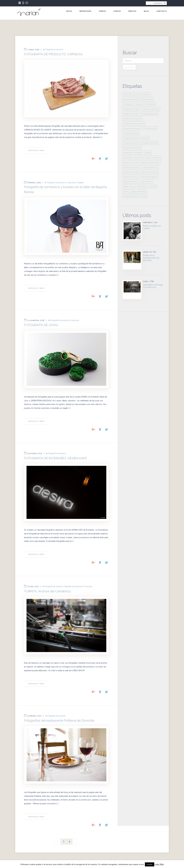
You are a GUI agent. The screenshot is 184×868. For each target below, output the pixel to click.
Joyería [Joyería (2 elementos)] (157, 157)
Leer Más (159, 864)
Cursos (117, 11)
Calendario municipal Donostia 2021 (153, 286)
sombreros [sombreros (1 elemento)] (142, 186)
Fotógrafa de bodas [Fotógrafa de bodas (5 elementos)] (131, 133)
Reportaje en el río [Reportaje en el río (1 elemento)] (131, 177)
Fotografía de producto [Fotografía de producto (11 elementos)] (132, 119)
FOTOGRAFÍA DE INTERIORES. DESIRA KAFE (55, 445)
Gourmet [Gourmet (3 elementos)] (139, 157)
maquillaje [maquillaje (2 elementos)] (143, 162)
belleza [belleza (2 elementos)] (147, 94)
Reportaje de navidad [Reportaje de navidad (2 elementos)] (149, 172)
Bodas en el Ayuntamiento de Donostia (151, 258)
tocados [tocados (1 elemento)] (153, 186)
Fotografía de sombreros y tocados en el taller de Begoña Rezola (65, 185)
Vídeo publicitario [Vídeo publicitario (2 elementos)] (130, 196)
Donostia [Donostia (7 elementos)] (139, 104)
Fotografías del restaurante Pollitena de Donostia (59, 698)
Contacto (162, 11)
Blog (146, 11)
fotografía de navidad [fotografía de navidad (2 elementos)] (149, 114)
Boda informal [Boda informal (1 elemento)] (147, 99)
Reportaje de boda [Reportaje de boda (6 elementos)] (131, 172)
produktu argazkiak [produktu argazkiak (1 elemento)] (131, 167)
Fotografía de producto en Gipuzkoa (61, 178)
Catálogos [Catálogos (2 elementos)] (128, 104)
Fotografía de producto (54, 50)
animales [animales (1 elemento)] (137, 94)
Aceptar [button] (150, 864)
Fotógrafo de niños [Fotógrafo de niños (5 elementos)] (150, 143)
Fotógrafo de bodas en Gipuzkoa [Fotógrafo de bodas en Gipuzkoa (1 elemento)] (136, 138)
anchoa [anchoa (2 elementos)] (127, 94)
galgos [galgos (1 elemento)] (148, 153)
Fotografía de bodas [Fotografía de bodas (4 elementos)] (131, 109)
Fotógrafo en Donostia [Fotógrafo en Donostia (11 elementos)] (132, 148)
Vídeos (102, 11)
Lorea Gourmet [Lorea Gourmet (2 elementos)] (130, 162)
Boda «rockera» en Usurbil (152, 227)
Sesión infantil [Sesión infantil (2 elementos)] (129, 186)
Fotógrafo (80, 178)
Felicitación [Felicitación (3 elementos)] (150, 104)
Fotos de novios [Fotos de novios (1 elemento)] (150, 128)
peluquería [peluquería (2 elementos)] (155, 162)
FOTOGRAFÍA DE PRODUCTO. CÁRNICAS (53, 54)
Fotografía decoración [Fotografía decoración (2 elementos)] (151, 109)
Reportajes (86, 11)
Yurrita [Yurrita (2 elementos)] (143, 196)
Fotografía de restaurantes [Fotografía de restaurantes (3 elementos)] (134, 123)
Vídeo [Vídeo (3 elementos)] (126, 191)
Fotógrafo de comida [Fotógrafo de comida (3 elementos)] (132, 143)
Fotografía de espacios (57, 440)
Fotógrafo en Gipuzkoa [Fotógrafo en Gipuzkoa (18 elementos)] (133, 153)
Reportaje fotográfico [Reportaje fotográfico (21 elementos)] (149, 177)
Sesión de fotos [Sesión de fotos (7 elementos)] (146, 182)
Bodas (55, 850)
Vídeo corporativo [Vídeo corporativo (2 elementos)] (138, 191)
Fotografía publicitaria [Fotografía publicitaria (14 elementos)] (132, 128)
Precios (132, 11)
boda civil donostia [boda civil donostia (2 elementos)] (131, 99)
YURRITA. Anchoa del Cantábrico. (48, 573)
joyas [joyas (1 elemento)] (148, 157)
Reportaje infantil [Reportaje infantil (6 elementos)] (130, 182)
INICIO (69, 11)
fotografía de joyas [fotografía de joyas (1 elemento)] (131, 114)
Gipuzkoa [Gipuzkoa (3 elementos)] (128, 157)
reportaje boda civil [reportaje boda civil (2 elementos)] (150, 167)
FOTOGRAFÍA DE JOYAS (41, 316)
